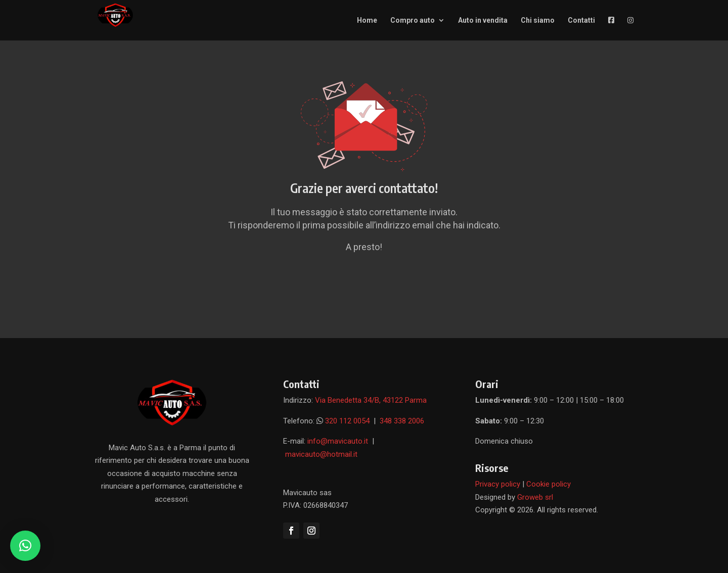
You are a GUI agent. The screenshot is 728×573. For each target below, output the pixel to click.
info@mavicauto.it (339, 441)
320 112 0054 (347, 421)
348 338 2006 (402, 421)
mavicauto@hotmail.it (321, 454)
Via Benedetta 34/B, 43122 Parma (371, 400)
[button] (25, 546)
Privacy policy (498, 484)
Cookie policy (549, 484)
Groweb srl (535, 497)
